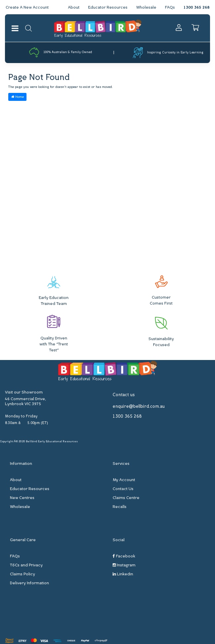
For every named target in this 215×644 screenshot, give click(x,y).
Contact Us (123, 489)
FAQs (170, 8)
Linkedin (123, 574)
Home (18, 97)
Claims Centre (126, 498)
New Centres (22, 498)
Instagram (124, 565)
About (74, 8)
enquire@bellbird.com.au (139, 407)
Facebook (124, 556)
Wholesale (146, 8)
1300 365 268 (196, 8)
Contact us (124, 395)
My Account (124, 480)
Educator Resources (108, 8)
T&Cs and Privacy (26, 565)
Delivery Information (29, 583)
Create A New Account (27, 8)
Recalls (120, 507)
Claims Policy (23, 574)
